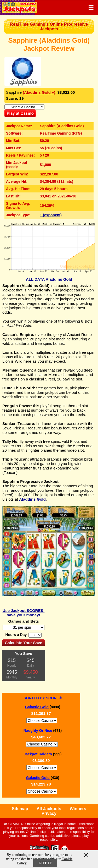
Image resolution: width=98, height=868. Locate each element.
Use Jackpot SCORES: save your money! (24, 613)
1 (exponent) (51, 215)
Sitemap (20, 809)
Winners (78, 809)
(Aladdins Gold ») (39, 92)
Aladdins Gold (32, 499)
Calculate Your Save (24, 643)
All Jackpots (49, 809)
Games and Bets (24, 621)
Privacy (49, 813)
